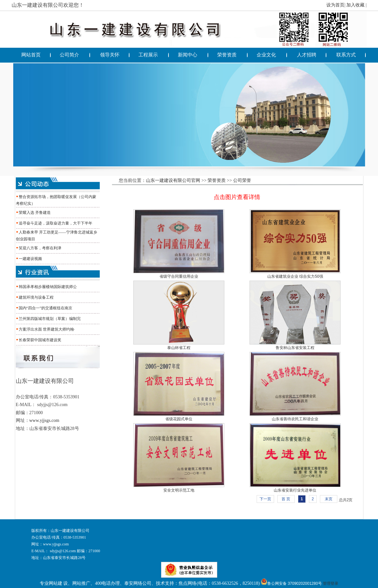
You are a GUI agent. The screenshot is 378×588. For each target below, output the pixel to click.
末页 (329, 499)
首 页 (286, 499)
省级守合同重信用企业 (179, 276)
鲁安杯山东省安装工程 (295, 348)
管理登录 (331, 583)
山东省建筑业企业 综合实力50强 (295, 276)
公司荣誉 (242, 180)
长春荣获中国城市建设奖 (40, 340)
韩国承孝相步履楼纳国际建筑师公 (48, 287)
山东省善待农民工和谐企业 (295, 419)
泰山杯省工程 (179, 348)
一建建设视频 (30, 259)
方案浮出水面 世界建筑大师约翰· (47, 329)
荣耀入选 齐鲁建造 (35, 213)
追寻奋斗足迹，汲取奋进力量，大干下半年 (56, 223)
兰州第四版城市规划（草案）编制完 (50, 319)
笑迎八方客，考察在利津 (40, 248)
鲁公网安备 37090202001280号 (291, 583)
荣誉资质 (217, 180)
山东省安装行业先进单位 (295, 490)
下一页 (265, 499)
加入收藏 (355, 5)
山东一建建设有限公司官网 (173, 180)
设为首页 (335, 5)
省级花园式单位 (179, 419)
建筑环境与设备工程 (36, 297)
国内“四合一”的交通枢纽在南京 (46, 308)
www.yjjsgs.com (44, 420)
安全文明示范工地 (179, 490)
